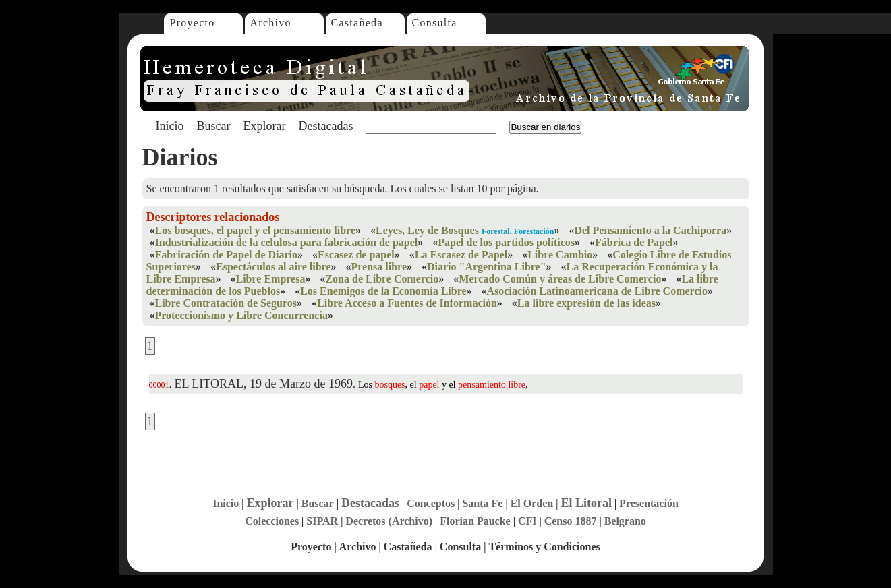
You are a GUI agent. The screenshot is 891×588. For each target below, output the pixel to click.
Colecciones (272, 521)
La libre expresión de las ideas (586, 303)
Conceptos (431, 503)
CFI (527, 521)
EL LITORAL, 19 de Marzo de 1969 (264, 384)
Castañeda (357, 23)
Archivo (271, 23)
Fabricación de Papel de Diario (227, 255)
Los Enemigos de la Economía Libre (383, 291)
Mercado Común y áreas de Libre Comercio (560, 279)
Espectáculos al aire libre (274, 267)
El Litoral (586, 503)
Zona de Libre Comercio (382, 279)
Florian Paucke (475, 521)
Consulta (435, 23)
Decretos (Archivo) (389, 521)
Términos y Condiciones (544, 547)
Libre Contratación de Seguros (226, 303)
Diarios (180, 157)
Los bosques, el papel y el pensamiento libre (256, 230)
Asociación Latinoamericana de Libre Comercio (597, 291)
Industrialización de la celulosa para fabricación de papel (287, 242)
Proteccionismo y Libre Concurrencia (241, 315)
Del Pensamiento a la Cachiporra (650, 230)
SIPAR (322, 521)
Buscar (214, 126)
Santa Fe (482, 503)
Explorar (264, 126)
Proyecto (193, 23)
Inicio (170, 126)
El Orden (532, 503)
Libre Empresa (270, 279)
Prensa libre (379, 267)
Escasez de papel (356, 255)
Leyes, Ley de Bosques (427, 230)
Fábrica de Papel (634, 242)
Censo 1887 (571, 521)
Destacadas (325, 126)
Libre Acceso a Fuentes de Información (407, 303)
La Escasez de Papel (461, 255)
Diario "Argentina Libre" (487, 267)
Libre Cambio (560, 255)
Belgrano (625, 521)
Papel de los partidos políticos (506, 242)
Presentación (649, 503)
